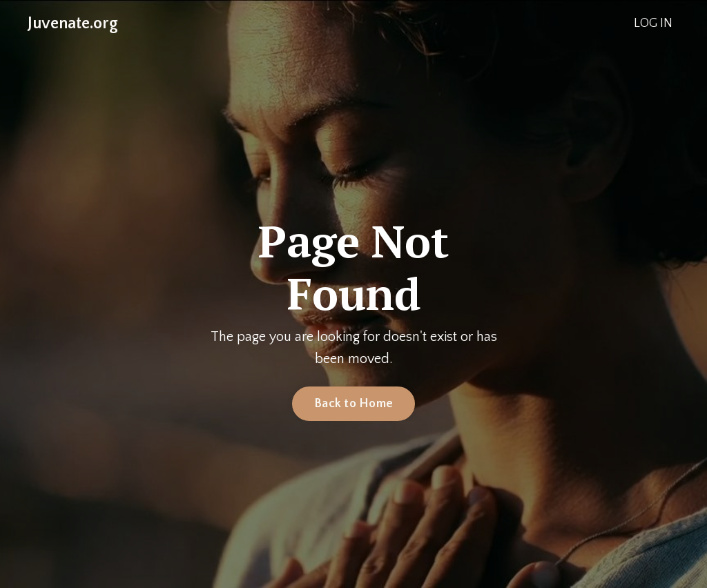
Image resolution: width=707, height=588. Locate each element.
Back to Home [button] (353, 404)
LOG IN (653, 23)
